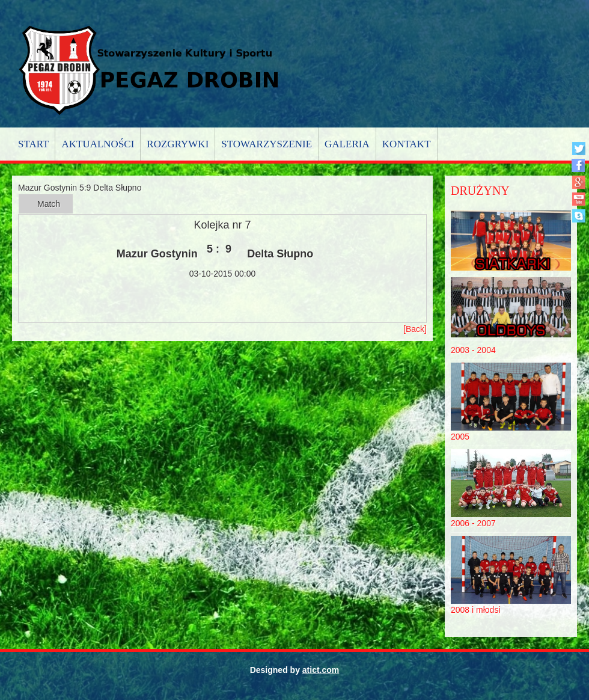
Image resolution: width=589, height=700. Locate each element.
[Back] (415, 329)
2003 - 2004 (473, 350)
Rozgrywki (178, 144)
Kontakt (407, 144)
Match (49, 204)
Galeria (347, 144)
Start (33, 144)
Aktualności (98, 144)
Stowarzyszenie (267, 144)
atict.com (321, 670)
